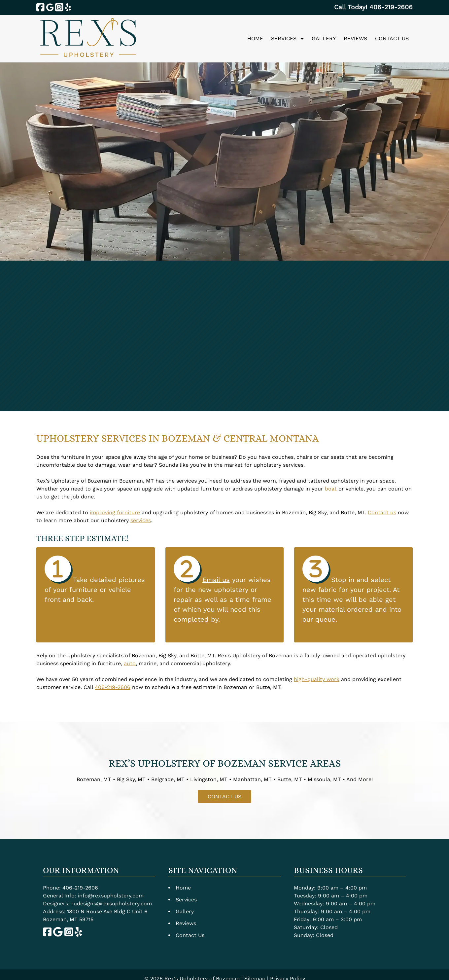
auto (130, 663)
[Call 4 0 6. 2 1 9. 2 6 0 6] (391, 7)
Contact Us (392, 38)
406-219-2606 (113, 687)
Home (255, 38)
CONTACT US (224, 797)
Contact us (382, 512)
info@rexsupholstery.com (111, 896)
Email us (216, 580)
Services (284, 38)
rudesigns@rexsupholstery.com (112, 904)
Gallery (324, 38)
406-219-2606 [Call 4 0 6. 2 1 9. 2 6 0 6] (80, 888)
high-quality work (317, 679)
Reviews (355, 38)
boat (331, 489)
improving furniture (115, 512)
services (141, 520)
